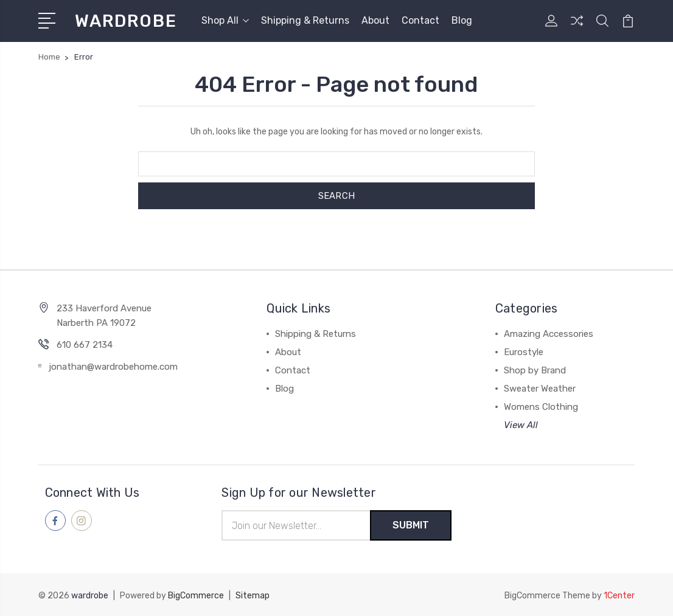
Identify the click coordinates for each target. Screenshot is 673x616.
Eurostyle (524, 352)
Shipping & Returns (305, 20)
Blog (462, 20)
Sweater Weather (540, 389)
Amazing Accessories (549, 334)
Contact (420, 20)
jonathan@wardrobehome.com (113, 367)
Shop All (225, 20)
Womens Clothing (541, 407)
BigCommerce (196, 595)
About (375, 20)
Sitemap (253, 595)
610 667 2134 (85, 345)
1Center (619, 595)
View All (521, 425)
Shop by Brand (535, 370)
